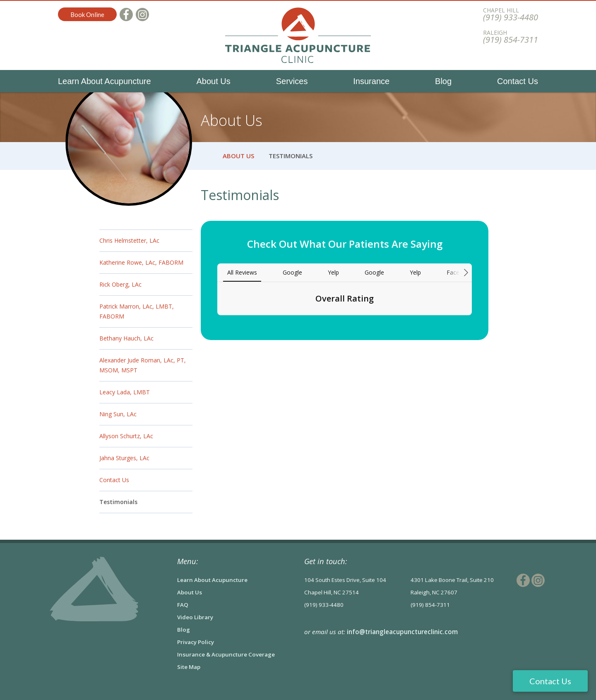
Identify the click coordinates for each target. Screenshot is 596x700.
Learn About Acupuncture (105, 81)
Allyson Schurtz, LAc (126, 436)
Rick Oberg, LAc (120, 284)
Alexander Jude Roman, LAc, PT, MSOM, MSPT (143, 365)
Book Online (87, 14)
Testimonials (118, 502)
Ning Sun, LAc (118, 414)
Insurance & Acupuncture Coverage (226, 654)
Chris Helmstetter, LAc (129, 240)
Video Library (195, 617)
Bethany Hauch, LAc (126, 338)
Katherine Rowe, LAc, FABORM (141, 262)
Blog (443, 81)
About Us (214, 81)
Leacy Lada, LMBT (125, 392)
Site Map (189, 667)
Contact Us (518, 81)
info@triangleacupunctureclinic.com (402, 632)
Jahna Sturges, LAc (124, 458)
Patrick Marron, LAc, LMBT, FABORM (137, 311)
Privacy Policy (196, 642)
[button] (217, 323)
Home (206, 156)
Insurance (371, 81)
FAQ (183, 605)
